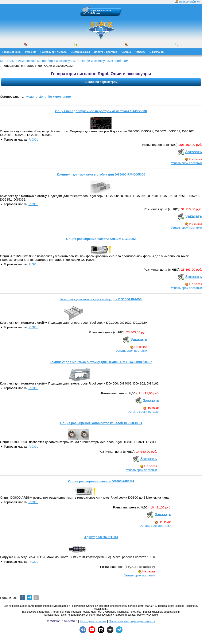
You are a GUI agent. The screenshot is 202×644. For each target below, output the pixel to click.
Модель (31, 96)
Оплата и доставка (106, 52)
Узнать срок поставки (186, 163)
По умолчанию (59, 96)
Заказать (194, 152)
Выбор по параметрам (101, 82)
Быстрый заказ (80, 52)
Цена (42, 96)
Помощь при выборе (54, 52)
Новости (140, 52)
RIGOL (33, 139)
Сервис (126, 52)
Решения (31, 52)
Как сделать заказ (93, 621)
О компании (157, 52)
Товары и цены (12, 52)
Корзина (95, 11)
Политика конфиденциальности (132, 621)
